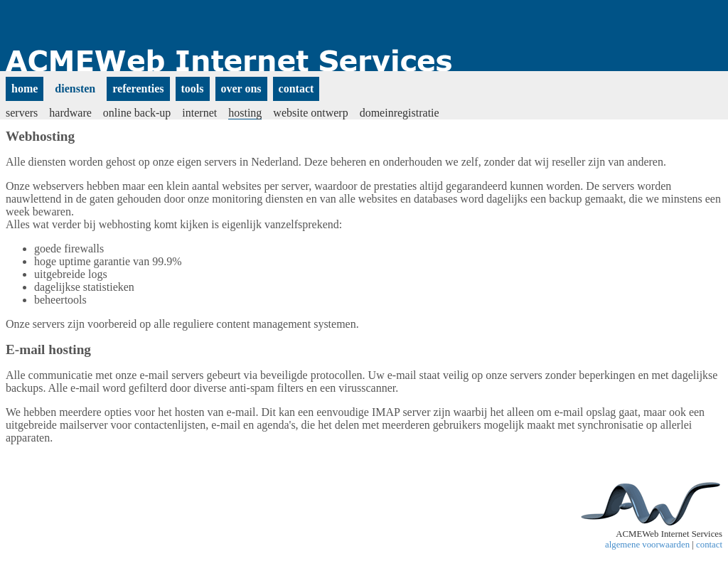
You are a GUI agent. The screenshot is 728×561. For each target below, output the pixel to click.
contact (709, 545)
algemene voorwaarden (647, 545)
